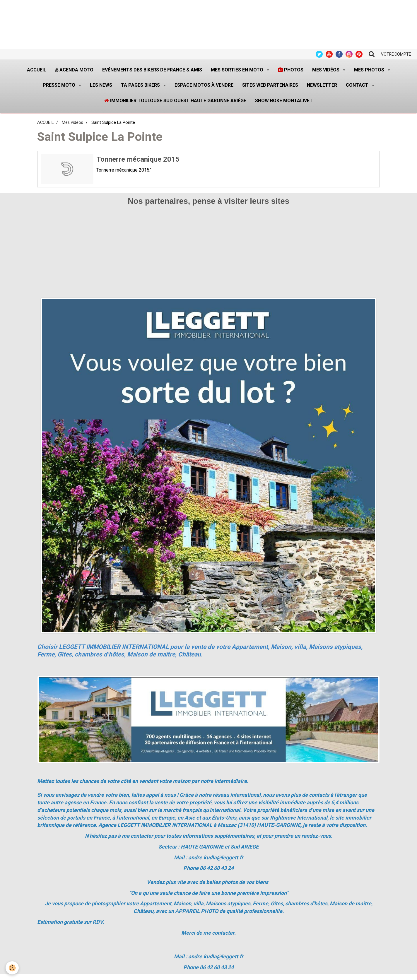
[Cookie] (12, 968)
